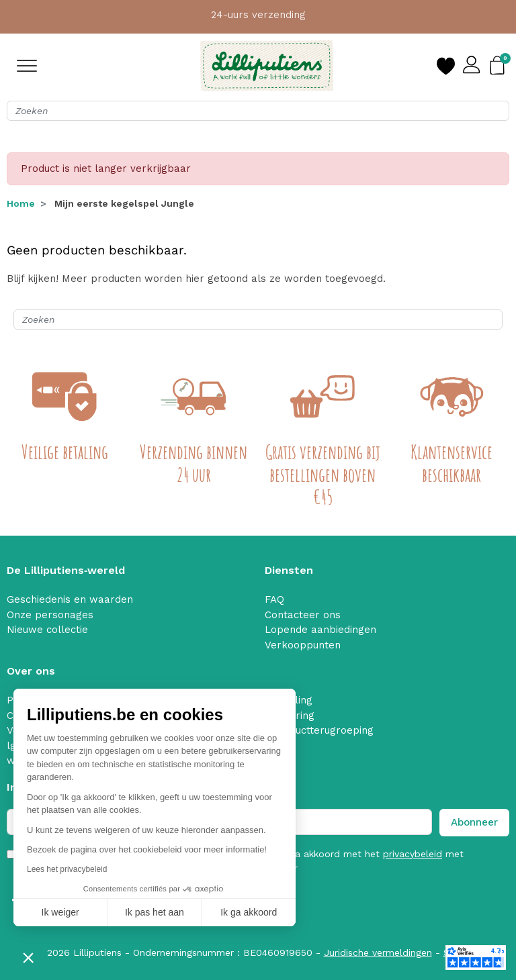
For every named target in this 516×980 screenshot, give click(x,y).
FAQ (274, 599)
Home (21, 203)
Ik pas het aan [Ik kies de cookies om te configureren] (155, 912)
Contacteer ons (303, 615)
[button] (28, 957)
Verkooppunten (303, 645)
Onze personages (50, 615)
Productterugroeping (323, 730)
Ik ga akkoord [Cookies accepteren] (249, 912)
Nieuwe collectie (47, 630)
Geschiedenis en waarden (70, 599)
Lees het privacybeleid (67, 869)
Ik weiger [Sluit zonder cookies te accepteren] (60, 912)
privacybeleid (413, 854)
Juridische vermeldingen (378, 952)
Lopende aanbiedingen (320, 630)
